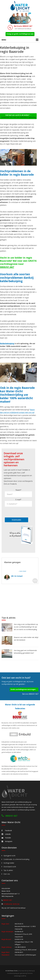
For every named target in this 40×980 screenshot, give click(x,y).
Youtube (6, 838)
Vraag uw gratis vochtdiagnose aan (20, 34)
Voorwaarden (23, 971)
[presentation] (21, 512)
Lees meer (23, 571)
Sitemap (31, 971)
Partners (30, 973)
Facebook (7, 830)
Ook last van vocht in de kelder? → (18, 116)
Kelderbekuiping (7, 343)
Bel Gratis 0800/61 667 (23, 26)
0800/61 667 (11, 816)
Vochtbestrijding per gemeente (17, 973)
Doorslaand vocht (10, 867)
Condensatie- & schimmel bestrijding (16, 859)
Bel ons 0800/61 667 (30, 694)
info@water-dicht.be (11, 904)
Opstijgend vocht (9, 856)
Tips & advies (8, 870)
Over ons (7, 874)
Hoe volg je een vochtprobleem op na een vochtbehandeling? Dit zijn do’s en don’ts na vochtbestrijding (26, 627)
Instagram (7, 841)
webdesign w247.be (20, 976)
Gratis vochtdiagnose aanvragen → (24, 689)
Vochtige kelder (9, 863)
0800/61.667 (7, 267)
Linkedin (6, 834)
